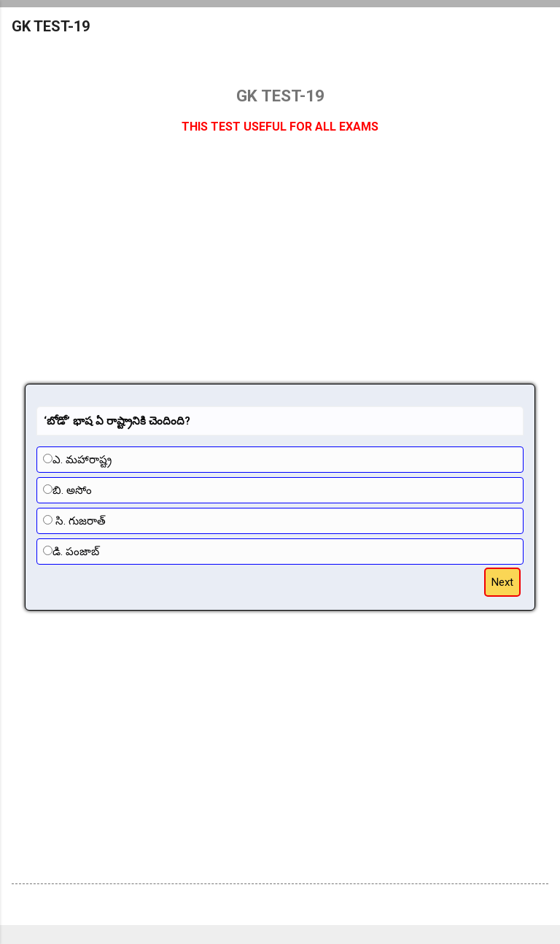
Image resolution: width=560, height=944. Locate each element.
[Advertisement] (280, 267)
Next (502, 582)
